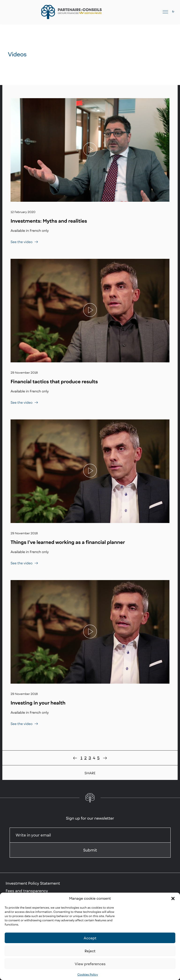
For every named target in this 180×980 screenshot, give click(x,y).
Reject (90, 951)
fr (173, 12)
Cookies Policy (88, 974)
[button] (173, 899)
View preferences (90, 964)
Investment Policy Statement (33, 883)
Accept (90, 938)
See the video (24, 242)
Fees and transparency (27, 891)
